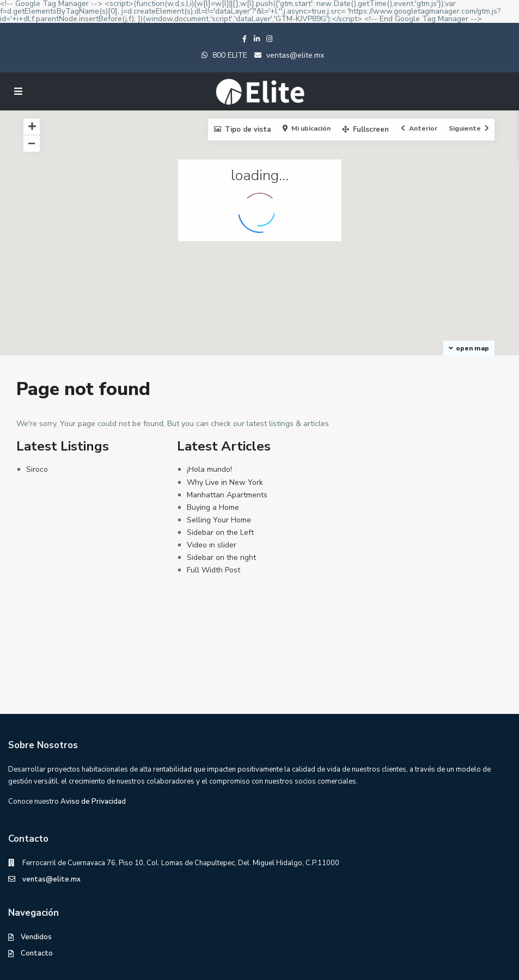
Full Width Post (213, 570)
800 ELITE (230, 55)
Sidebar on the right (221, 557)
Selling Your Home (219, 520)
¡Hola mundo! (209, 469)
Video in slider (212, 545)
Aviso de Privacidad (93, 802)
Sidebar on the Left (220, 532)
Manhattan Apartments (227, 495)
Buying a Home (213, 507)
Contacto (37, 953)
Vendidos (36, 937)
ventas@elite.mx (294, 55)
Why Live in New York (225, 482)
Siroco (37, 469)
